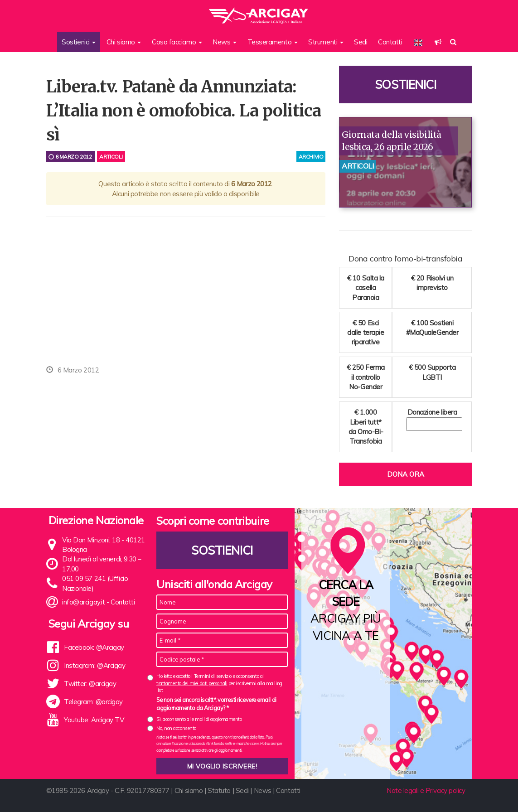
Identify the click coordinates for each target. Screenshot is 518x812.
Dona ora (406, 474)
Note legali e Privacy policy (426, 790)
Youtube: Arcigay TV (94, 720)
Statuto (219, 790)
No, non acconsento (176, 728)
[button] (438, 42)
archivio (311, 157)
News (263, 790)
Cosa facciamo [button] (177, 42)
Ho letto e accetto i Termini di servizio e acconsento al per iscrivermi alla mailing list (219, 683)
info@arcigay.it (83, 602)
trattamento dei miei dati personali (192, 683)
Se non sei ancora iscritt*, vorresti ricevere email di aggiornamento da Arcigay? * (216, 704)
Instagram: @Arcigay (94, 665)
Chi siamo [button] (124, 42)
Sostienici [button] (79, 42)
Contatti (390, 42)
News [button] (225, 42)
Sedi (361, 42)
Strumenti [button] (326, 42)
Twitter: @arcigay (90, 684)
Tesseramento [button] (273, 42)
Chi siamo (189, 790)
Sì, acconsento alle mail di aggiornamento (199, 719)
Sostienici (406, 85)
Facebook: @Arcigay (94, 647)
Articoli (111, 157)
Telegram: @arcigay (93, 702)
